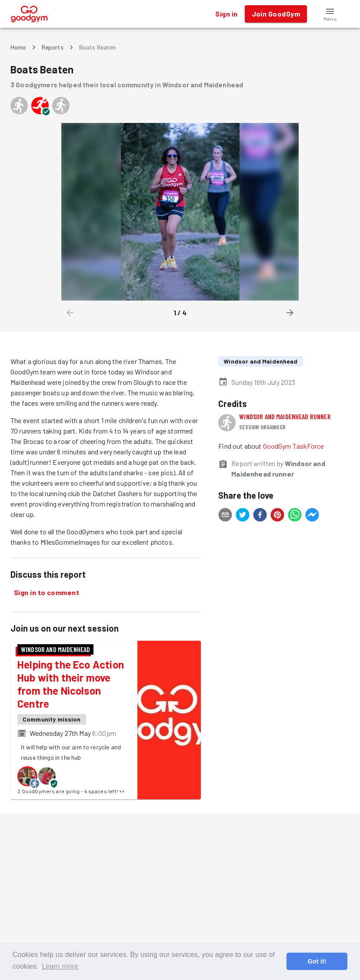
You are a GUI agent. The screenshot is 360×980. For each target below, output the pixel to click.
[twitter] (243, 516)
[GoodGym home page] (30, 13)
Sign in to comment (47, 593)
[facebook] (260, 516)
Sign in (226, 14)
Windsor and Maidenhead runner (285, 416)
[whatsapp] (295, 516)
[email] (225, 516)
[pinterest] (277, 516)
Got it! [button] (317, 961)
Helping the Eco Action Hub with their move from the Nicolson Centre (71, 684)
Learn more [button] (60, 966)
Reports (53, 47)
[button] (330, 14)
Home (18, 47)
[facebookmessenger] (312, 516)
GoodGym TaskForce (294, 446)
